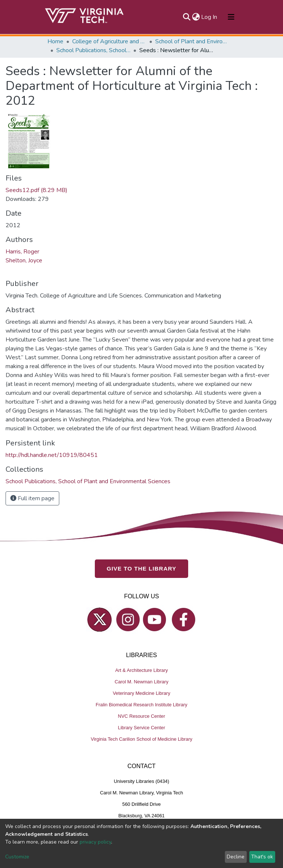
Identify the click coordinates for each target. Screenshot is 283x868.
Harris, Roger (22, 252)
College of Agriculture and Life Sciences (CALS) (109, 41)
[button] (196, 17)
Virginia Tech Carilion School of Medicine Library (141, 739)
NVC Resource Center (141, 716)
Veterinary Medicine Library (141, 693)
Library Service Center (141, 728)
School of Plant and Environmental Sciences (192, 41)
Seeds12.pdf (36, 190)
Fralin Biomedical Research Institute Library (141, 705)
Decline (236, 857)
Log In (209, 17)
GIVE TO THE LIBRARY (141, 568)
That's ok (262, 857)
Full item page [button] (32, 498)
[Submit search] (187, 17)
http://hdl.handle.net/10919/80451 (52, 455)
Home (55, 41)
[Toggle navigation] (231, 17)
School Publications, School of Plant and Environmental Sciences (93, 50)
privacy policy (95, 842)
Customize (17, 857)
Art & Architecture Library (141, 670)
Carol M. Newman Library (141, 682)
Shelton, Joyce (24, 260)
